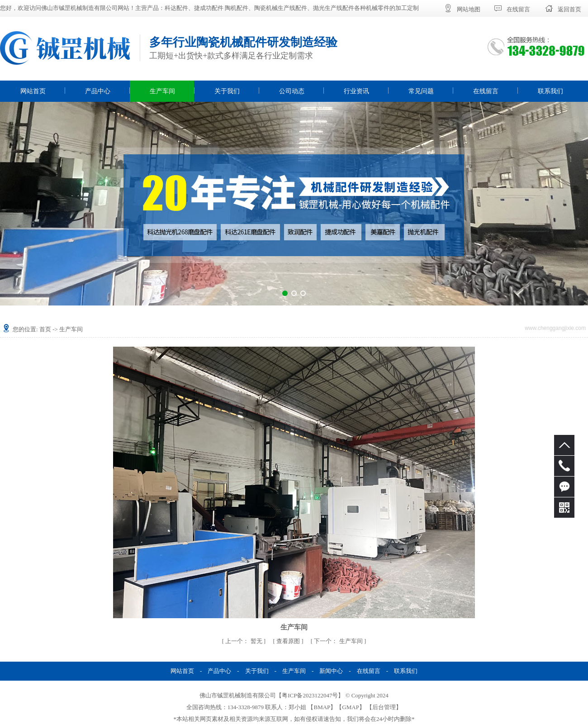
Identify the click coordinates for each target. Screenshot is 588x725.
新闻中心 (331, 671)
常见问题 (421, 91)
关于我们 (227, 91)
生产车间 (162, 91)
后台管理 (384, 707)
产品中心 (98, 91)
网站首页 (33, 91)
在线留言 (486, 91)
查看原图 (289, 641)
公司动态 (292, 91)
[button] (285, 293)
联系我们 (550, 91)
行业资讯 (356, 91)
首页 (45, 329)
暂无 (244, 641)
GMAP (351, 707)
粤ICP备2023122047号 (310, 695)
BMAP (322, 707)
